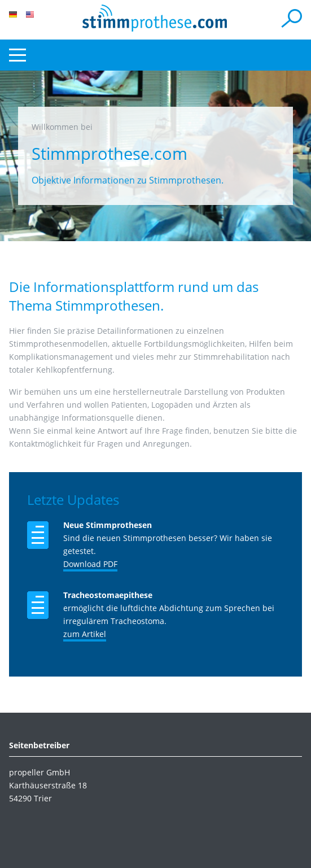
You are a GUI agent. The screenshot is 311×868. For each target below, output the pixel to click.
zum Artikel (85, 634)
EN (30, 14)
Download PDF (90, 564)
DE (13, 14)
